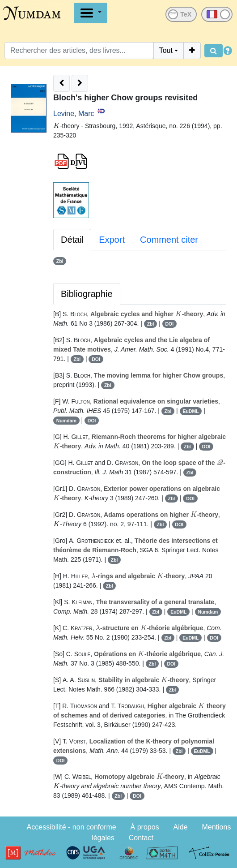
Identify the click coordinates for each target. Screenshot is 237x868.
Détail (72, 240)
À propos (145, 827)
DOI (170, 324)
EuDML (190, 411)
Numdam (66, 421)
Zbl (60, 261)
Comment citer (169, 240)
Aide (181, 827)
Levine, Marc (74, 114)
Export (112, 240)
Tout (166, 50)
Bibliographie (87, 294)
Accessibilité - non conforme (72, 827)
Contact (141, 838)
